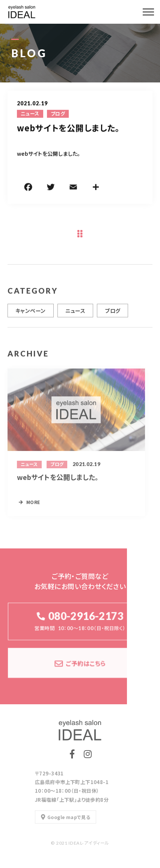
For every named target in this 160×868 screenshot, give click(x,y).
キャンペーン (31, 313)
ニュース (30, 114)
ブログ (58, 114)
